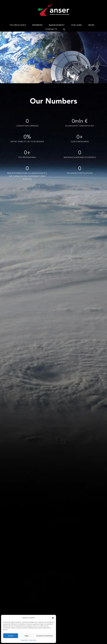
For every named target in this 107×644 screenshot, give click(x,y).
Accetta (11, 636)
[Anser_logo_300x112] (53, 5)
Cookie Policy (24, 640)
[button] (53, 618)
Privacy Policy (33, 640)
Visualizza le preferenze (44, 636)
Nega (27, 636)
